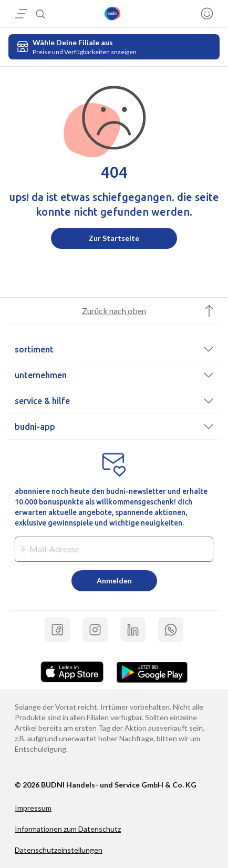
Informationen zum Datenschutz (68, 829)
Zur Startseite (114, 238)
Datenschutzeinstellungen (59, 850)
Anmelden (114, 581)
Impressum (33, 808)
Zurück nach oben (114, 311)
